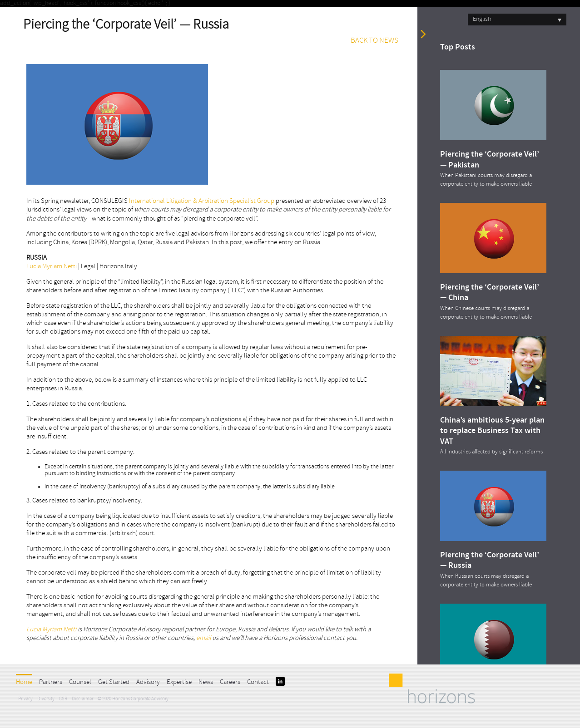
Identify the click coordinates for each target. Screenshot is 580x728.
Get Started (114, 682)
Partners (51, 682)
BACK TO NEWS (374, 41)
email (204, 638)
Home (24, 682)
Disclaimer (82, 699)
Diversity (46, 699)
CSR (63, 699)
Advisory (148, 682)
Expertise (179, 682)
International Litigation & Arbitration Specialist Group (202, 201)
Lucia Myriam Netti (52, 267)
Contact (258, 682)
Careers (230, 682)
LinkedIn (280, 681)
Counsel (80, 682)
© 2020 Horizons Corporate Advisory (133, 699)
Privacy (25, 699)
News (206, 682)
